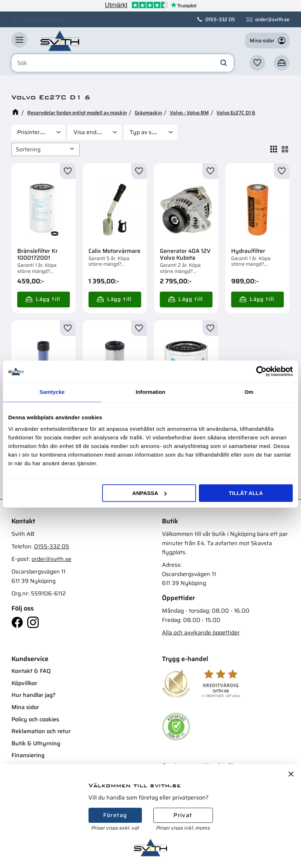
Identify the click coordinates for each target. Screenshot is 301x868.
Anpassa (149, 493)
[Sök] (224, 63)
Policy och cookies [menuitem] (35, 719)
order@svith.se (272, 19)
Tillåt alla (246, 493)
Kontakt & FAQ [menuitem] (31, 671)
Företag (115, 815)
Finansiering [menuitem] (28, 755)
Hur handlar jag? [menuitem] (34, 695)
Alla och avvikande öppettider (201, 633)
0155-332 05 (220, 19)
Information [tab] (151, 392)
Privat (183, 815)
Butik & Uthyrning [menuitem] (36, 743)
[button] (19, 40)
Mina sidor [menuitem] (25, 707)
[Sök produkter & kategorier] (123, 63)
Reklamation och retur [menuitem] (41, 731)
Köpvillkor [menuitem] (24, 683)
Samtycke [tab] (52, 392)
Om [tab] (249, 392)
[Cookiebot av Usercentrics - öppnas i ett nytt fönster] (261, 371)
